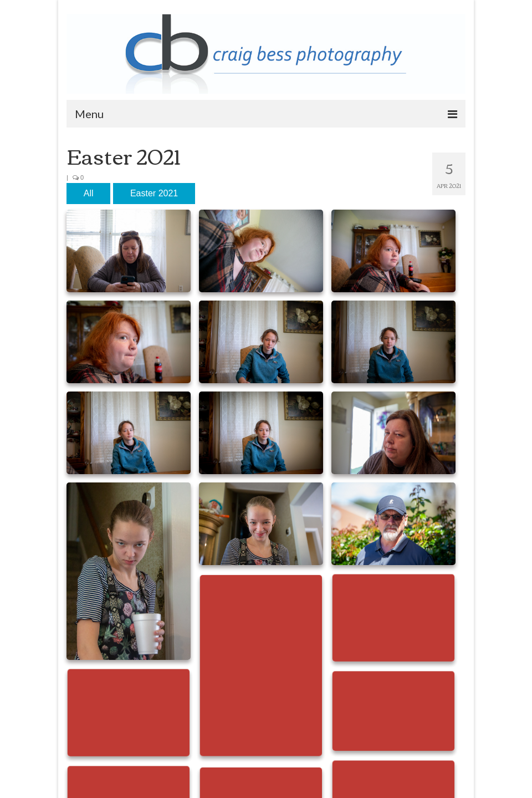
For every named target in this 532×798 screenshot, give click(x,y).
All (89, 193)
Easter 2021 (154, 193)
